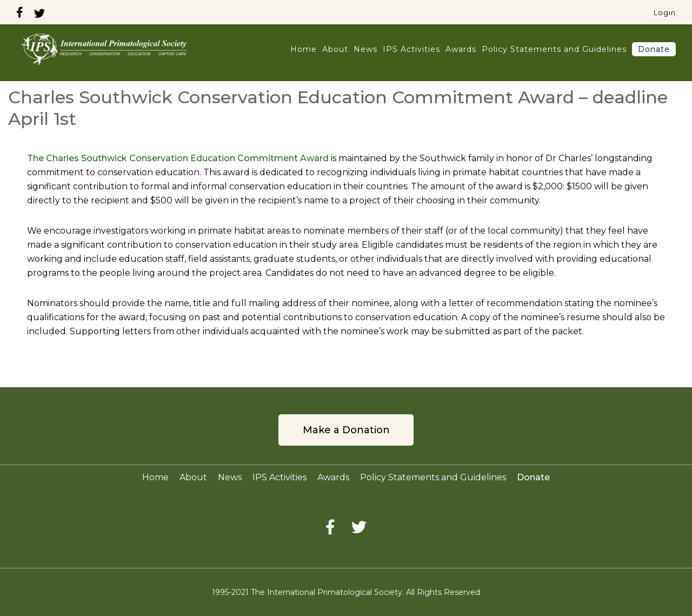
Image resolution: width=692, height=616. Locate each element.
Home (304, 49)
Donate (654, 49)
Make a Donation (346, 430)
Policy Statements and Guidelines (554, 49)
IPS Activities (411, 49)
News (365, 49)
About (335, 49)
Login (665, 12)
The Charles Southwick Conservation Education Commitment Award (178, 158)
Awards (461, 49)
